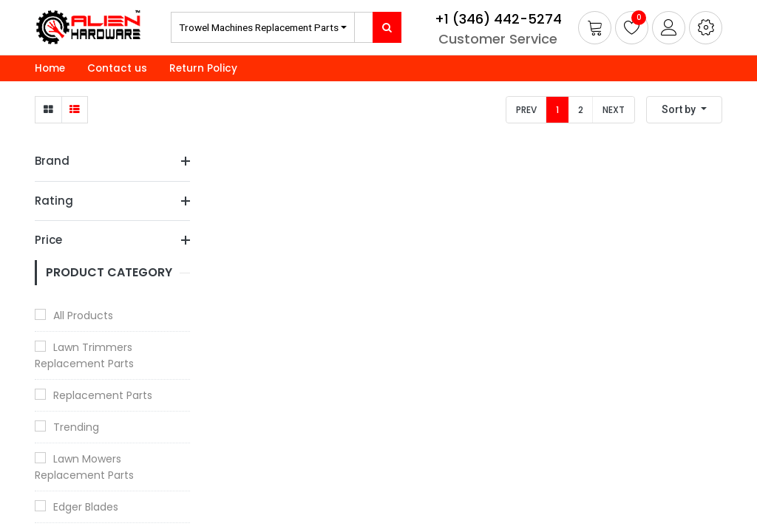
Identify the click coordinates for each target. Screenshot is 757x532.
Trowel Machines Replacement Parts (259, 27)
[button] (706, 28)
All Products (83, 316)
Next (614, 110)
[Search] (387, 27)
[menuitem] (50, 69)
